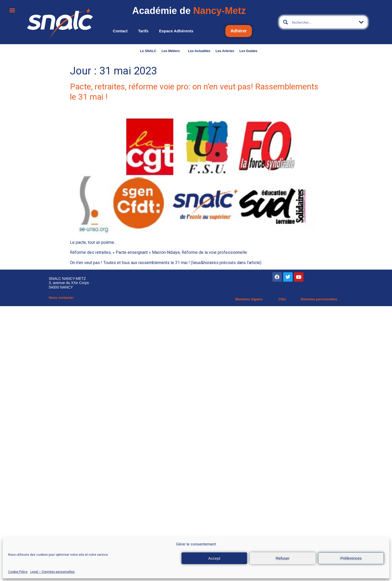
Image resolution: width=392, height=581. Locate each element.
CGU (282, 299)
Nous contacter (61, 298)
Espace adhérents (176, 31)
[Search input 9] (324, 22)
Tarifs (143, 31)
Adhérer (239, 31)
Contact (120, 31)
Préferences (351, 558)
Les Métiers (172, 51)
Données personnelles (319, 299)
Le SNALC (148, 51)
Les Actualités (199, 51)
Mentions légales (249, 299)
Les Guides (248, 51)
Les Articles (225, 51)
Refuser (283, 558)
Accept (214, 558)
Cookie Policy (18, 572)
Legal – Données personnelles (52, 572)
